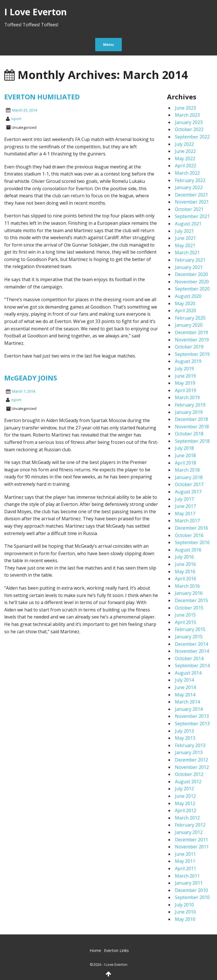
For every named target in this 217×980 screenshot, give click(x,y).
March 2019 (187, 397)
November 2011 (192, 847)
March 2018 (187, 470)
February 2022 (190, 180)
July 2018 (184, 448)
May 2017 (185, 513)
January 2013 (189, 752)
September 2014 (192, 666)
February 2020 (190, 318)
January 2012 (189, 832)
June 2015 (185, 615)
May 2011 (185, 861)
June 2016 (185, 564)
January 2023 (189, 122)
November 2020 (192, 282)
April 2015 (185, 622)
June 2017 (185, 506)
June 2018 (185, 455)
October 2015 (189, 608)
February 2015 (190, 629)
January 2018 (189, 477)
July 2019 (184, 369)
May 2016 (185, 572)
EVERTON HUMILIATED (42, 97)
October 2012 (189, 774)
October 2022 (189, 129)
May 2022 (185, 159)
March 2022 (187, 173)
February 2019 (190, 405)
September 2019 (192, 354)
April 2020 (185, 311)
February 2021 (190, 260)
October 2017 (189, 484)
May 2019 (185, 383)
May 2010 (185, 919)
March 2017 (187, 521)
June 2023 (185, 108)
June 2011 (185, 854)
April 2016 (185, 579)
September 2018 (192, 441)
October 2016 (189, 535)
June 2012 (185, 796)
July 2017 (184, 499)
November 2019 (192, 340)
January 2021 (189, 267)
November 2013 (192, 716)
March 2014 (187, 702)
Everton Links (116, 950)
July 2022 (184, 144)
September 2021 (192, 216)
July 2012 (184, 789)
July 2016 (184, 557)
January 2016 (189, 593)
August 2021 (188, 224)
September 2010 (192, 897)
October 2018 (189, 434)
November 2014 (192, 651)
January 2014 (189, 709)
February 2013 (190, 745)
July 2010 (184, 905)
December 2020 (191, 274)
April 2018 (185, 463)
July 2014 (184, 680)
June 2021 (185, 238)
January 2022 (189, 187)
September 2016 (192, 542)
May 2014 (185, 695)
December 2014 (191, 644)
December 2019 (191, 332)
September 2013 (192, 724)
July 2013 (184, 731)
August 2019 (188, 361)
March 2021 (187, 253)
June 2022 (185, 151)
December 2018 (191, 419)
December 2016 (191, 528)
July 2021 (184, 231)
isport (16, 119)
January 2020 (189, 325)
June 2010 (185, 912)
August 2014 (188, 673)
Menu (108, 44)
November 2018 (192, 427)
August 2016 (188, 550)
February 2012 (190, 825)
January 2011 (189, 883)
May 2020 (185, 303)
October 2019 (189, 347)
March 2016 (187, 586)
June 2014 (185, 687)
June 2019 (185, 376)
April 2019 (185, 390)
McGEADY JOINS (31, 378)
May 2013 (185, 738)
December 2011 (191, 840)
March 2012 (187, 818)
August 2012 (188, 782)
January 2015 (189, 637)
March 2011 (187, 876)
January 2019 (189, 412)
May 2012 (185, 803)
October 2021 (189, 209)
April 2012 (185, 810)
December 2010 (191, 890)
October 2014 (189, 658)
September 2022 (192, 137)
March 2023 (187, 115)
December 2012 (191, 760)
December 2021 (191, 195)
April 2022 (185, 166)
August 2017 (188, 492)
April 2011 (185, 868)
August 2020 (188, 296)
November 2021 (192, 202)
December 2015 (191, 600)
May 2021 (185, 245)
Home (95, 950)
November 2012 (192, 767)
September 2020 (192, 289)
